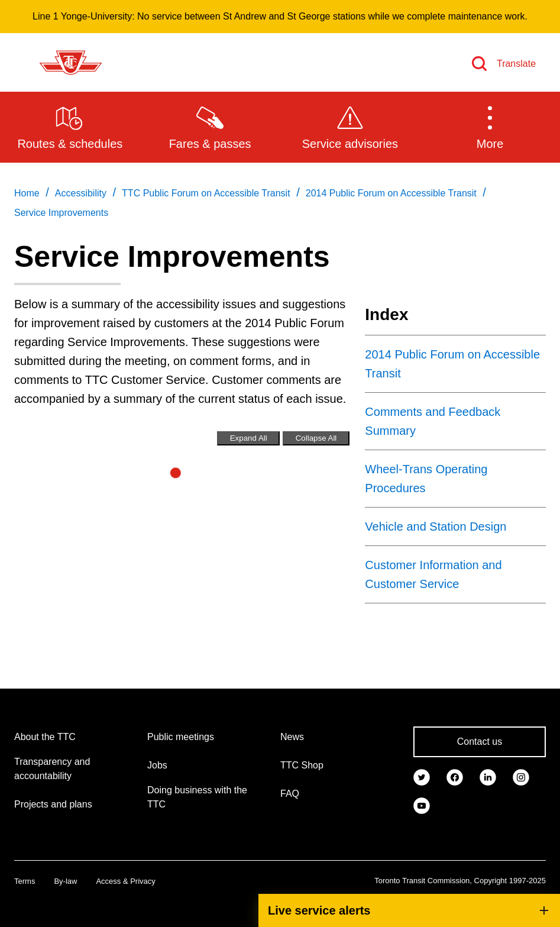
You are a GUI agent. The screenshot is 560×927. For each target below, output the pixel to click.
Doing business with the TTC (197, 797)
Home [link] (27, 193)
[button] (490, 127)
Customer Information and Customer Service (433, 574)
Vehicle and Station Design (436, 527)
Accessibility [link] (81, 193)
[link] (422, 776)
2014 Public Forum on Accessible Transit (452, 364)
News (292, 737)
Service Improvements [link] (61, 213)
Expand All (249, 438)
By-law (65, 881)
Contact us (480, 742)
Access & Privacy (125, 881)
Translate (516, 64)
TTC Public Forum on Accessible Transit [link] (206, 193)
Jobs (157, 765)
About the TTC (45, 737)
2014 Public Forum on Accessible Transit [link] (391, 193)
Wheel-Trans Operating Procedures (426, 479)
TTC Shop (302, 765)
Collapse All (316, 438)
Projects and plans (53, 804)
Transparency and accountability (52, 769)
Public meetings (181, 737)
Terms (25, 881)
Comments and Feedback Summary (433, 421)
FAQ (290, 794)
